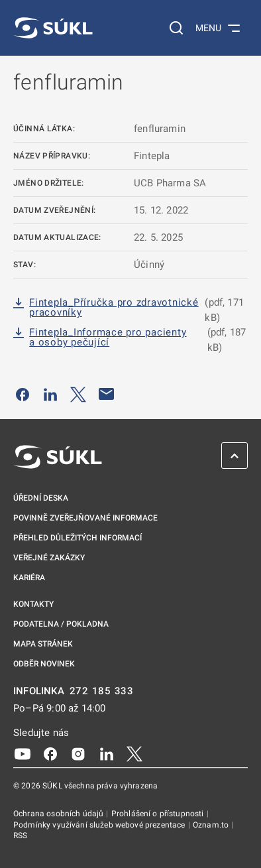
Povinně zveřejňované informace (85, 518)
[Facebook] (50, 753)
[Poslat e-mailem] (107, 394)
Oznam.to (212, 825)
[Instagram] (78, 753)
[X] (134, 753)
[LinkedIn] (107, 753)
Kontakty (33, 604)
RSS (20, 836)
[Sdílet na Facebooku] (23, 394)
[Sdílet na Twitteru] (78, 394)
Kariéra (29, 578)
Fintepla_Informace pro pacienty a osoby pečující (108, 338)
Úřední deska (41, 498)
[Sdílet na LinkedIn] (50, 394)
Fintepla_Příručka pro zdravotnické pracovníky (114, 308)
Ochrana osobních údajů (59, 814)
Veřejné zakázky (49, 558)
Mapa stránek (43, 644)
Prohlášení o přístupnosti (159, 814)
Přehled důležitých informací (78, 538)
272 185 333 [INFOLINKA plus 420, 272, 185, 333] (102, 691)
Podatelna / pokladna (61, 624)
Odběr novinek (44, 664)
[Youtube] (23, 753)
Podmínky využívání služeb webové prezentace (100, 825)
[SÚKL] (53, 28)
